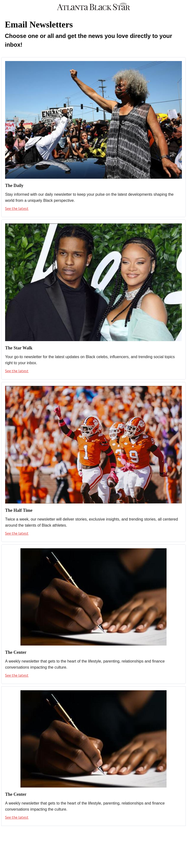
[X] (83, 837)
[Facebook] (72, 837)
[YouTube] (104, 837)
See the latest (17, 208)
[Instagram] (93, 837)
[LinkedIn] (115, 837)
